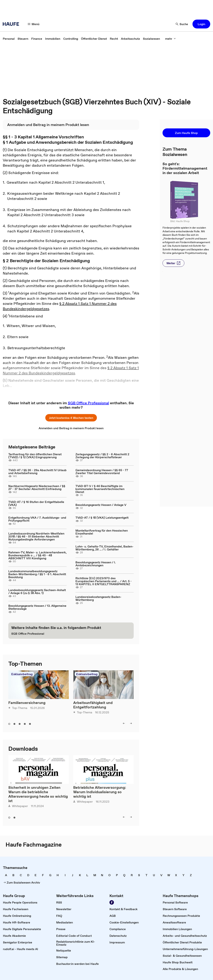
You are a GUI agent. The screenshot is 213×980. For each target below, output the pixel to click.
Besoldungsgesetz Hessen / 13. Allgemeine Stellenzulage (37, 607)
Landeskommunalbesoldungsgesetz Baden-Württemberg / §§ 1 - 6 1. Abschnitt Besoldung (37, 574)
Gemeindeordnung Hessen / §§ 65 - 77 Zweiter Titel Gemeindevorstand (102, 472)
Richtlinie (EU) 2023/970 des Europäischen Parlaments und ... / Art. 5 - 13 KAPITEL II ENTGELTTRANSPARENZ (104, 581)
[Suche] (182, 24)
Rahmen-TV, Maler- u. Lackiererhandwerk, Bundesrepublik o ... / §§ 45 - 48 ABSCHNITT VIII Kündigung (37, 555)
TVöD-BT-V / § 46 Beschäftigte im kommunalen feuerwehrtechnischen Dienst (100, 489)
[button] (201, 24)
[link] (9, 39)
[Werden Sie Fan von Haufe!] (112, 902)
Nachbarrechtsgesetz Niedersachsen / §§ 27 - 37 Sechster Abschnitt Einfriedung (37, 487)
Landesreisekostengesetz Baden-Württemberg (98, 598)
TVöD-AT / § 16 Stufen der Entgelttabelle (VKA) (36, 503)
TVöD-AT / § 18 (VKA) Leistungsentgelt (102, 518)
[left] (124, 723)
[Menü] (34, 24)
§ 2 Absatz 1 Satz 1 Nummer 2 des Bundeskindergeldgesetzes (71, 370)
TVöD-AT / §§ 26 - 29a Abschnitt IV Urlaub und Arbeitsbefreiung (37, 472)
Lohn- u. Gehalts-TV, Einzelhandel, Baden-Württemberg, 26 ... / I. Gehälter (104, 548)
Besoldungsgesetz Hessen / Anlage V (101, 505)
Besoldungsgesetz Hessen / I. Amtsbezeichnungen (96, 564)
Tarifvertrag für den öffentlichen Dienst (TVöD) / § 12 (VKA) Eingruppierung (35, 456)
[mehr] (170, 39)
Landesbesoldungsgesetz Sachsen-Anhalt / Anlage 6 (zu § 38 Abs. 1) (37, 591)
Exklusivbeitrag (22, 674)
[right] (131, 723)
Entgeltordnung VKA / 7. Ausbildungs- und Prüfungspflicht (37, 519)
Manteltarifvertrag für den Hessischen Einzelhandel (102, 532)
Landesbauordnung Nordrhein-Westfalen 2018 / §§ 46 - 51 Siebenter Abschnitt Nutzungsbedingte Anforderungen (36, 536)
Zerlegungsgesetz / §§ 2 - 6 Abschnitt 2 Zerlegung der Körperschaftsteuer (102, 456)
